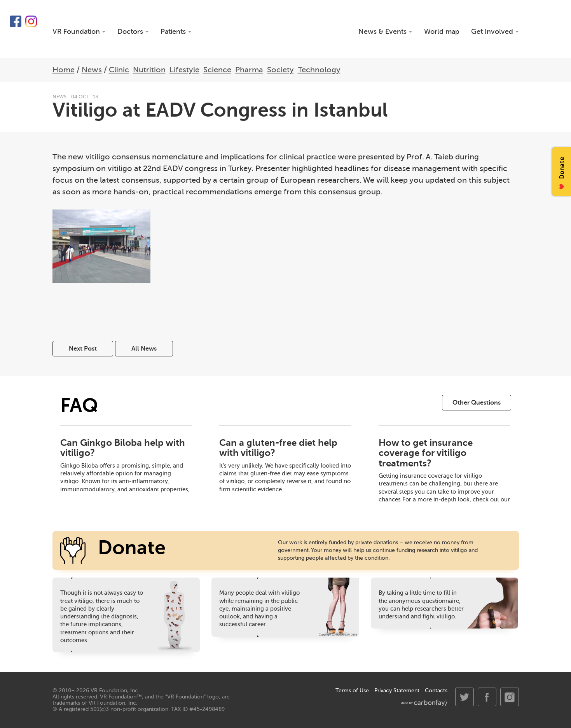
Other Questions (477, 403)
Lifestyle (184, 70)
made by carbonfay (424, 703)
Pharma (249, 70)
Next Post (83, 349)
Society (280, 70)
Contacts (436, 690)
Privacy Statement (397, 690)
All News (144, 349)
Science (217, 70)
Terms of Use (352, 690)
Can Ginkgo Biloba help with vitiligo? (123, 448)
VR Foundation (286, 29)
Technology (319, 70)
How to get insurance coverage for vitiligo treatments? (426, 453)
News (92, 70)
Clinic (119, 70)
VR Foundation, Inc (114, 690)
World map (442, 32)
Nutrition (149, 70)
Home (64, 70)
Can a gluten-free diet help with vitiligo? (278, 448)
